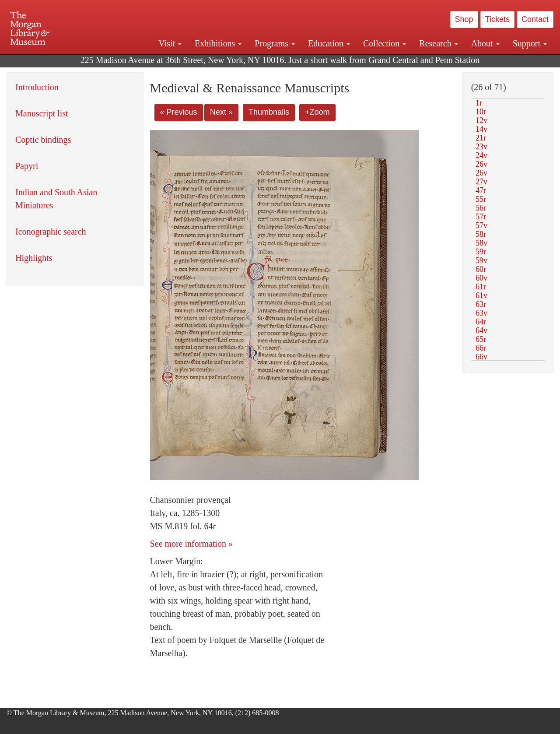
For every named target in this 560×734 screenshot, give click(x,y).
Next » (221, 112)
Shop (464, 19)
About (485, 43)
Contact (535, 19)
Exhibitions (218, 43)
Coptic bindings (43, 140)
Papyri (27, 166)
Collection (385, 43)
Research (438, 43)
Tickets (497, 19)
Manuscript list (42, 113)
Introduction (37, 87)
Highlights (34, 258)
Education (329, 43)
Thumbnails (269, 112)
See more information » (191, 544)
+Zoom (317, 112)
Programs (275, 43)
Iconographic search (51, 232)
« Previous (179, 112)
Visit (170, 43)
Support (530, 43)
